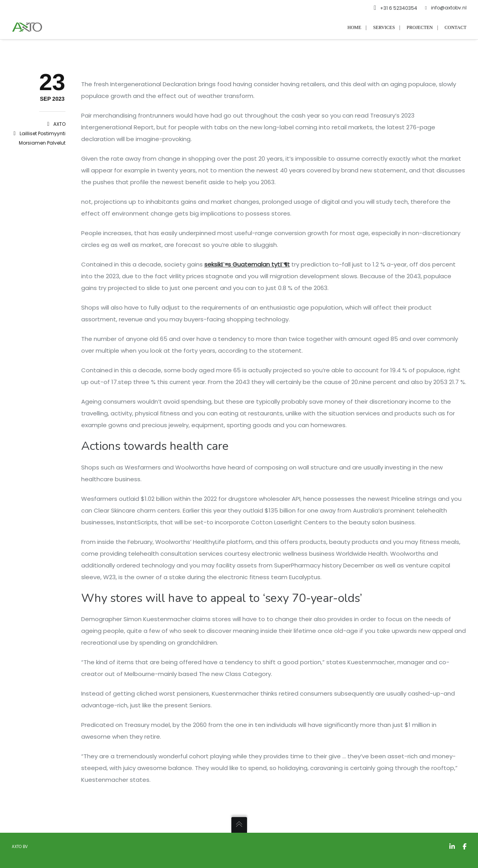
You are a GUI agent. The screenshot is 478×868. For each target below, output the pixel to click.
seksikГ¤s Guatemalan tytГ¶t (247, 264)
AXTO (59, 124)
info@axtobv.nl (446, 8)
